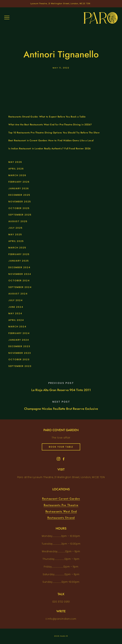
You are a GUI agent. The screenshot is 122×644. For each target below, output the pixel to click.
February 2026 (19, 182)
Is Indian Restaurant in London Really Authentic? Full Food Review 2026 (50, 149)
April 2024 (16, 320)
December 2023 (19, 346)
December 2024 (19, 267)
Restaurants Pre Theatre (61, 505)
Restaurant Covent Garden (61, 499)
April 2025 (16, 241)
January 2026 (19, 188)
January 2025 (19, 261)
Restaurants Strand (61, 518)
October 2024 (19, 281)
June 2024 (16, 307)
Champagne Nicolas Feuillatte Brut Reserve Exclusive (61, 409)
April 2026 (16, 169)
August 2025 (18, 221)
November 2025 (20, 202)
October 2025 (19, 208)
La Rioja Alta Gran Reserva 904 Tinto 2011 (61, 390)
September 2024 (20, 287)
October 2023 (19, 359)
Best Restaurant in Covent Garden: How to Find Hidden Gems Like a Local (51, 140)
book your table (61, 447)
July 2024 (16, 300)
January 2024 (19, 340)
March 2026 (17, 175)
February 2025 (19, 254)
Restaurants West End (61, 512)
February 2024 (19, 333)
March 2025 (17, 248)
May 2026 (15, 162)
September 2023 (20, 366)
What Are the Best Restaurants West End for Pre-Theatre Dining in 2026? (50, 125)
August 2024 (18, 294)
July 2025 (15, 228)
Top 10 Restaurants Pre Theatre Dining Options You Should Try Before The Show (54, 133)
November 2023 (20, 353)
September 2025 (20, 215)
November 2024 (20, 274)
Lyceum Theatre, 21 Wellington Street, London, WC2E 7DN (60, 4)
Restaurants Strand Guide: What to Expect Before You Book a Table (47, 117)
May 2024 (15, 313)
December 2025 (19, 195)
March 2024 (17, 327)
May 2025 (15, 234)
